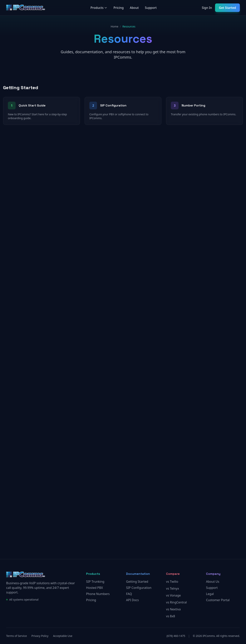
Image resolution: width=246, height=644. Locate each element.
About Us (213, 582)
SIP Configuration (139, 588)
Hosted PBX (94, 588)
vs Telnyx (172, 588)
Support (151, 8)
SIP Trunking (95, 582)
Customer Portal (218, 600)
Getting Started (137, 582)
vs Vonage (173, 595)
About (134, 8)
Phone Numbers (98, 594)
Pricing (118, 8)
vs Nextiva (173, 609)
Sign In (207, 8)
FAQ (129, 594)
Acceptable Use (63, 636)
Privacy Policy (40, 636)
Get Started (227, 8)
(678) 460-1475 (176, 636)
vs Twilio (172, 582)
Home (115, 26)
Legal (210, 594)
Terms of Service (17, 636)
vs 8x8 (171, 616)
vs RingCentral (176, 602)
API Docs (132, 600)
